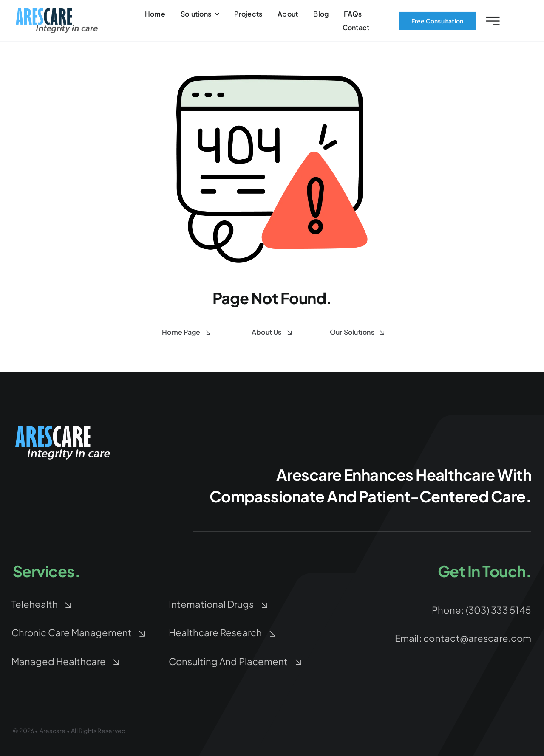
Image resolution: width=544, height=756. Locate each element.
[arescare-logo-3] (57, 13)
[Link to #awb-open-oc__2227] (493, 24)
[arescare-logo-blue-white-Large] (64, 427)
